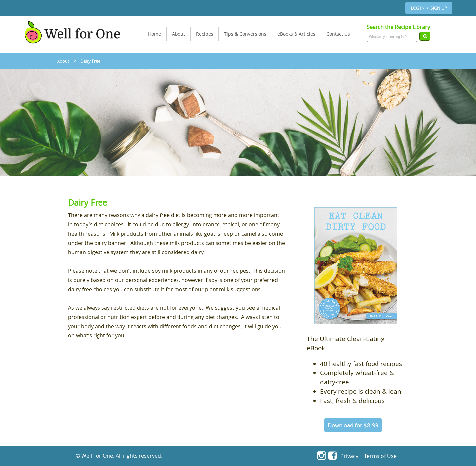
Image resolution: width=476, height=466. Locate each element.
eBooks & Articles (296, 34)
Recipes (205, 34)
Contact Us (338, 34)
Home (155, 34)
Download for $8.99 (353, 425)
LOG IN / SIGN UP (429, 8)
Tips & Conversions (245, 34)
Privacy (349, 456)
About (178, 34)
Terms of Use (380, 456)
